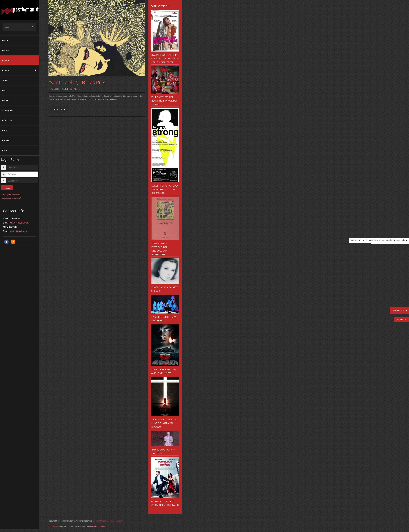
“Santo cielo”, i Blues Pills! (77, 82)
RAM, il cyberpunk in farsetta (163, 451)
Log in (7, 188)
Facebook (6, 242)
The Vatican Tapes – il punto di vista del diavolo (164, 423)
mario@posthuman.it (20, 231)
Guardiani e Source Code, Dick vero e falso (165, 503)
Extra (5, 150)
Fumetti (6, 100)
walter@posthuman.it (20, 223)
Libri (4, 90)
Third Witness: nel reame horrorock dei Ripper (164, 101)
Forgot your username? (11, 198)
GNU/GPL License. (98, 526)
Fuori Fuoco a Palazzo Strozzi (165, 289)
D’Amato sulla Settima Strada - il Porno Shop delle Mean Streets (165, 58)
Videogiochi (8, 110)
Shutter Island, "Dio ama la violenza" (164, 371)
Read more (57, 109)
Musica (6, 60)
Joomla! (53, 526)
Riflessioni (7, 120)
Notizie (5, 50)
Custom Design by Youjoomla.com (108, 521)
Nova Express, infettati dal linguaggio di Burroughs (159, 249)
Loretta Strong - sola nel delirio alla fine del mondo (165, 189)
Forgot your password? (11, 195)
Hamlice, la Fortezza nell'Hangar (164, 319)
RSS (13, 242)
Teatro (5, 80)
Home (5, 40)
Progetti (6, 140)
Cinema (6, 70)
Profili (5, 130)
